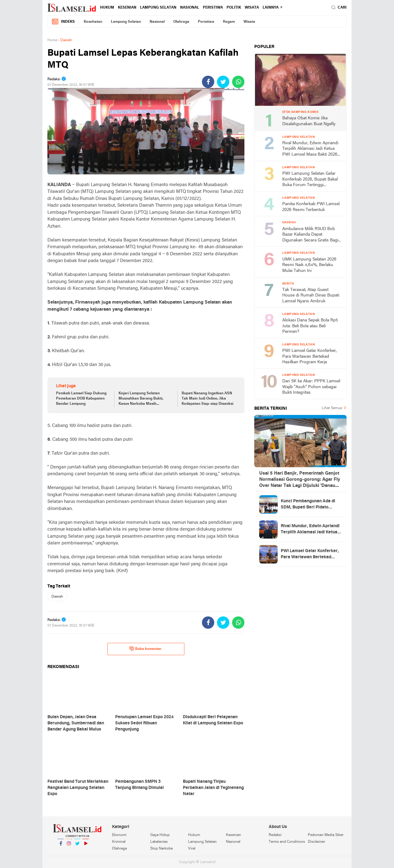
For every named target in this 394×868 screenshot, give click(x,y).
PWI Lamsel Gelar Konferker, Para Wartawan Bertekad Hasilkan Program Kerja (310, 356)
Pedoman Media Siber (326, 835)
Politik (234, 8)
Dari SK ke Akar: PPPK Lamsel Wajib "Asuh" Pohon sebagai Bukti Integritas (311, 387)
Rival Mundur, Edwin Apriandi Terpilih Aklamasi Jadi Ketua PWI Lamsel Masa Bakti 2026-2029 (311, 149)
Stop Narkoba (161, 849)
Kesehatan (93, 22)
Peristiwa (213, 8)
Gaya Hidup (160, 835)
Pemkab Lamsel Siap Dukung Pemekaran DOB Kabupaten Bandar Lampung (81, 399)
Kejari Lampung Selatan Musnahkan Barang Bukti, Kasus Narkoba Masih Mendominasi (141, 399)
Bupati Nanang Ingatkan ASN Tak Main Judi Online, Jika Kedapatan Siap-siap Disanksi (207, 399)
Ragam (229, 22)
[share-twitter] (223, 82)
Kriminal (119, 842)
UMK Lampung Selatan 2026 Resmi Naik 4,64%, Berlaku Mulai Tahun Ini (309, 265)
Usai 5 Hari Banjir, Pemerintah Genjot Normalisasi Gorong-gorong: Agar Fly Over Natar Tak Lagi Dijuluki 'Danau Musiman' (300, 480)
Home (52, 40)
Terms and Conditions (287, 842)
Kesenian (127, 8)
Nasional (190, 8)
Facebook (61, 846)
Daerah (57, 597)
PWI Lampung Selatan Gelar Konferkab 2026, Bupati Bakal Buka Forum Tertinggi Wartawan (310, 180)
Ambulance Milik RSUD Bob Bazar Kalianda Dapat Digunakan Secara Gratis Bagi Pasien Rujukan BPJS (310, 235)
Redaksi (275, 835)
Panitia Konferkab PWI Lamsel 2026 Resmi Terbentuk (311, 207)
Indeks (63, 22)
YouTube (86, 846)
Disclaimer (316, 842)
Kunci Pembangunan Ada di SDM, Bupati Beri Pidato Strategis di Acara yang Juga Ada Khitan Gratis (309, 505)
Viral (192, 849)
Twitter (77, 846)
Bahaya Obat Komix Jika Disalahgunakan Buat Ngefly (309, 121)
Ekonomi (119, 835)
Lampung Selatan (158, 8)
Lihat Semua (332, 408)
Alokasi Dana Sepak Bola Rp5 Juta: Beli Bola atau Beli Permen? (310, 326)
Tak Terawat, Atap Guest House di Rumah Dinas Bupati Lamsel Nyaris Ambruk (311, 296)
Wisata (252, 8)
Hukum (107, 8)
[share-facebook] (208, 82)
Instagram (69, 846)
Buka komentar (145, 649)
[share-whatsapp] (238, 82)
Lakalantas (159, 842)
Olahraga (181, 22)
